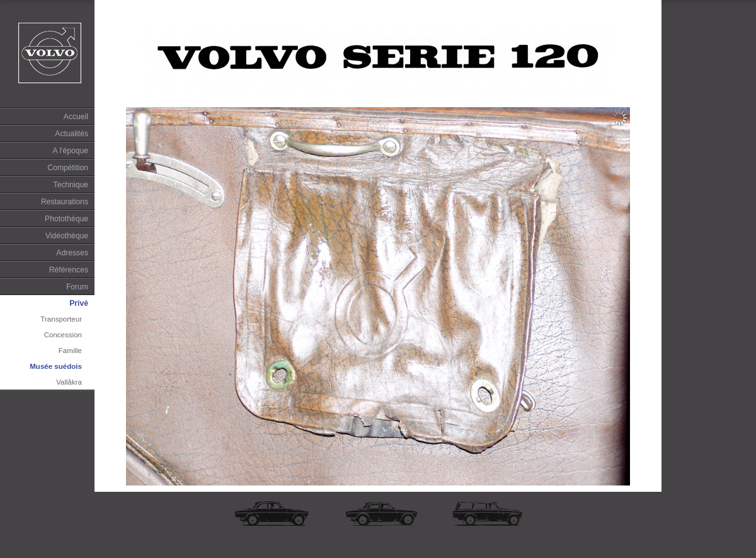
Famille (70, 351)
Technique (71, 185)
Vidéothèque (67, 236)
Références (69, 270)
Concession (63, 335)
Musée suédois (56, 366)
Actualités (72, 134)
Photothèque (66, 219)
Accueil (76, 117)
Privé (79, 303)
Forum (77, 287)
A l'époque (71, 151)
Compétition (68, 168)
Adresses (72, 253)
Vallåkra (69, 382)
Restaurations (65, 202)
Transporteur (61, 319)
